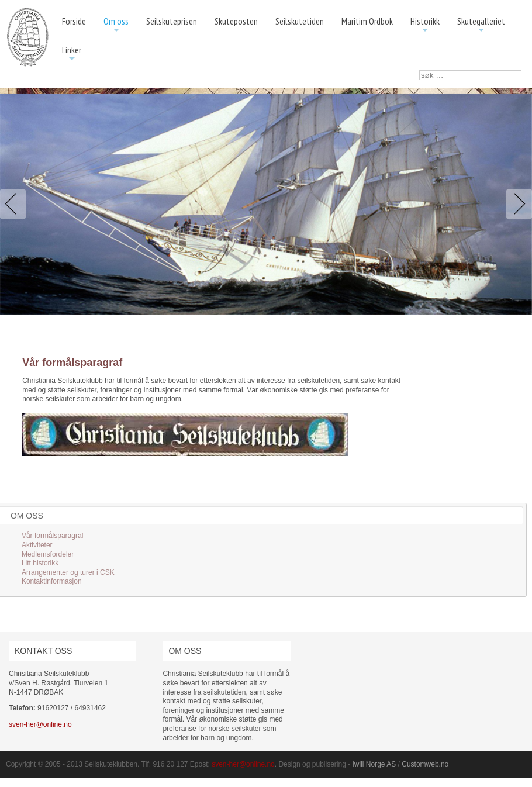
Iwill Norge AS (374, 764)
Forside (74, 21)
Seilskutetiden (300, 21)
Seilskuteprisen (172, 21)
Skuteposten (236, 21)
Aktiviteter (37, 545)
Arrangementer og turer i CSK (68, 572)
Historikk (425, 25)
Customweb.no (425, 764)
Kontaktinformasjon (52, 581)
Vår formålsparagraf (53, 536)
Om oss (116, 25)
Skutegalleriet (481, 25)
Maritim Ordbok (367, 21)
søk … (419, 70)
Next (517, 204)
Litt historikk (40, 563)
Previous (15, 204)
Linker (72, 54)
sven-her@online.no (40, 724)
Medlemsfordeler (48, 554)
